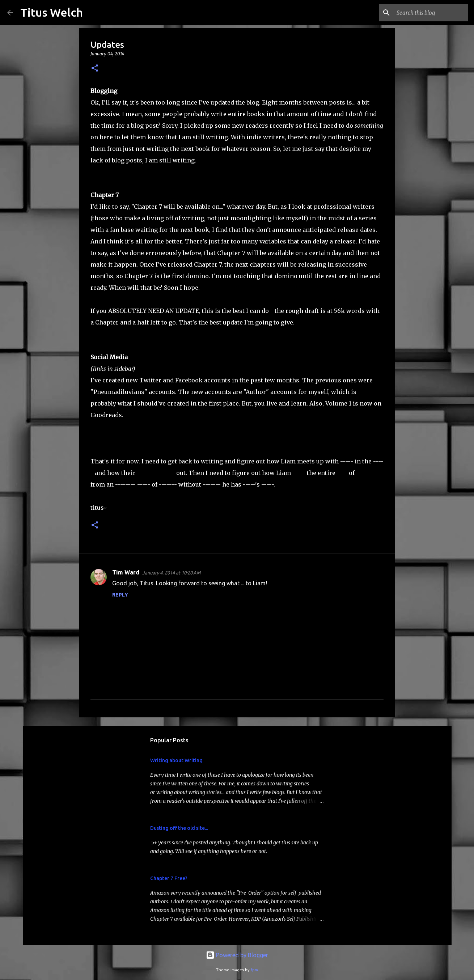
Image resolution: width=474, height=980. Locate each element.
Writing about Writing (176, 760)
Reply (120, 595)
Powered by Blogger (237, 955)
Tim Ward (126, 572)
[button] (95, 69)
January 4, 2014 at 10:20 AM (171, 573)
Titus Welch (52, 12)
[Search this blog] (430, 13)
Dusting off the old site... (179, 828)
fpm (254, 970)
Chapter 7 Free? (169, 878)
